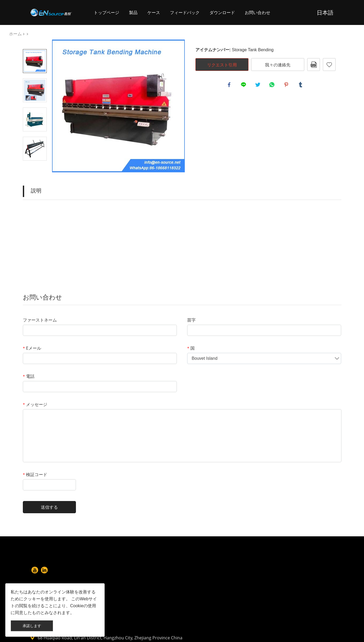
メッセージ (35, 404)
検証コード (35, 474)
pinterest (287, 85)
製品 (133, 12)
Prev (35, 42)
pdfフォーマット (314, 65)
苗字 (191, 320)
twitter (259, 85)
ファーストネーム (40, 320)
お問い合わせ (258, 12)
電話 (29, 376)
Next (35, 168)
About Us (143, 572)
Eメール (32, 348)
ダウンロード (222, 12)
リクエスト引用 (222, 65)
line (244, 85)
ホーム (15, 34)
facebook (230, 85)
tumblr (301, 85)
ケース (154, 12)
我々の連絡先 (278, 65)
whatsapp (273, 85)
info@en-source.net (224, 607)
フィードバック (185, 12)
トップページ (106, 12)
